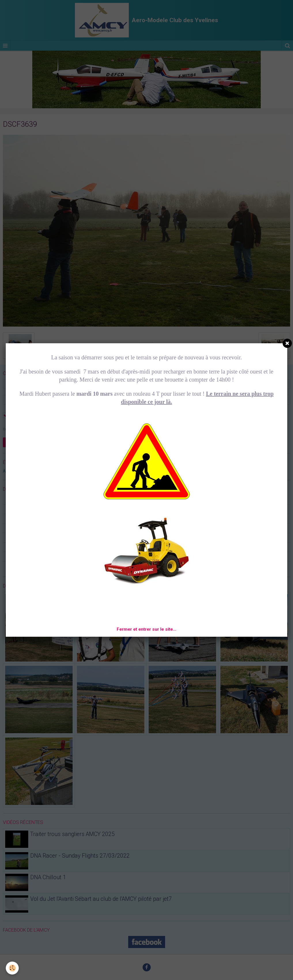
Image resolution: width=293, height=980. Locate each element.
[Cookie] (12, 968)
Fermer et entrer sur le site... (146, 629)
